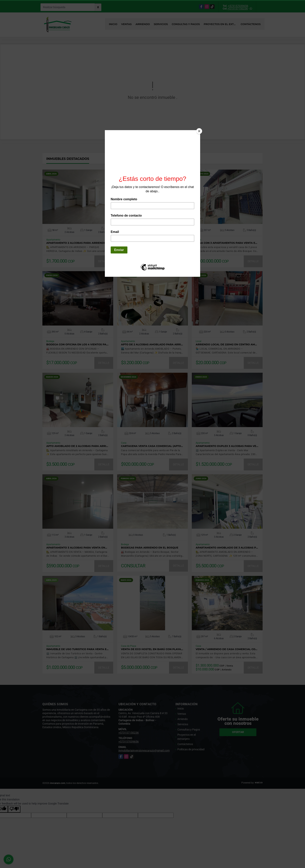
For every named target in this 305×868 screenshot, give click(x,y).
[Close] (199, 131)
